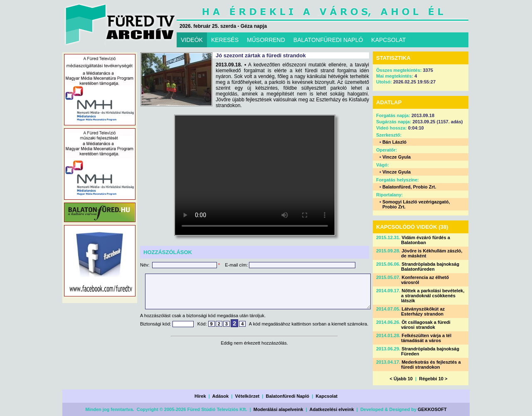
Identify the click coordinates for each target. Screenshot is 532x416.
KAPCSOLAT (388, 40)
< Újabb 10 (401, 379)
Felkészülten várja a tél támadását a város (426, 338)
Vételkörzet (248, 396)
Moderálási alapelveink (278, 409)
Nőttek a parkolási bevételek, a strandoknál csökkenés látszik (433, 296)
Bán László (394, 142)
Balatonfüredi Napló (288, 396)
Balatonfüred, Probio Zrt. (409, 187)
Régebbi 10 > (433, 379)
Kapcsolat (326, 396)
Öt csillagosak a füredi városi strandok (426, 325)
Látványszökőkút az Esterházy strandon (423, 311)
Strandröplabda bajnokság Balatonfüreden (430, 267)
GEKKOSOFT (432, 409)
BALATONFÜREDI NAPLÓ (328, 40)
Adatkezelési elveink (332, 409)
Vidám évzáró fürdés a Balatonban (426, 240)
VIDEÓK (192, 40)
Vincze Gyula (397, 157)
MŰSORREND (266, 40)
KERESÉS (225, 40)
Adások (220, 396)
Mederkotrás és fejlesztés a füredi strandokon (431, 365)
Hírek (200, 396)
